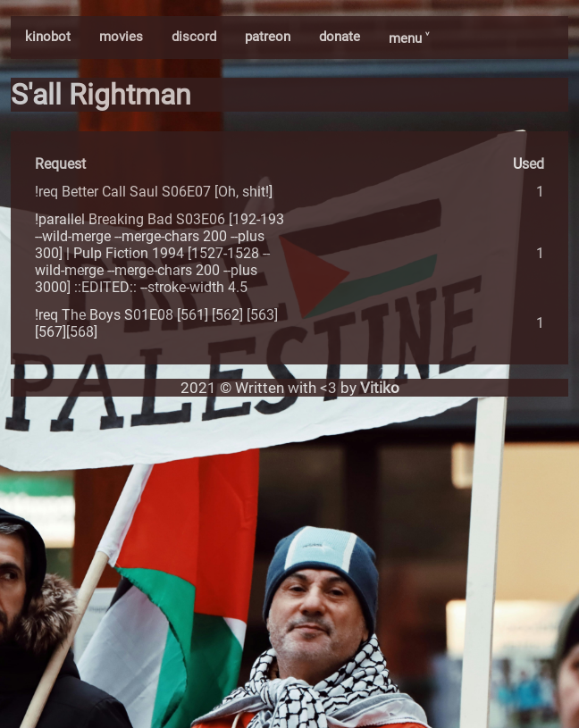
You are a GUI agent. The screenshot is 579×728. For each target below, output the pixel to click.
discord (194, 37)
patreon (268, 37)
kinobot (48, 37)
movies (121, 37)
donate (340, 37)
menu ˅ (409, 38)
